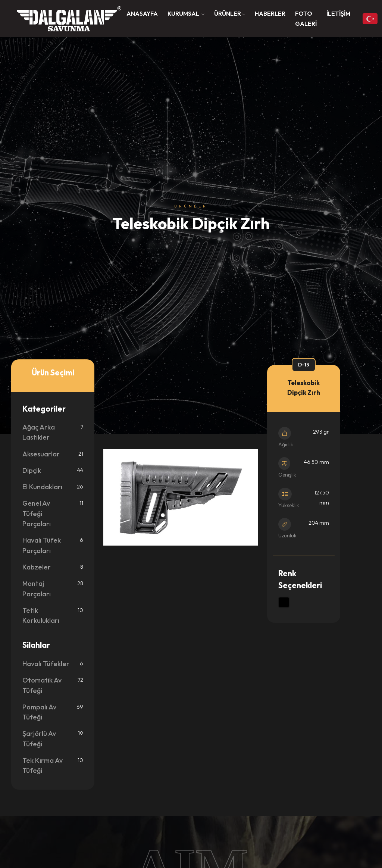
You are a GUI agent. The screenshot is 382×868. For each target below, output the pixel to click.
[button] (186, 14)
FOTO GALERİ (306, 18)
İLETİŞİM (338, 13)
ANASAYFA (142, 13)
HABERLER (270, 13)
